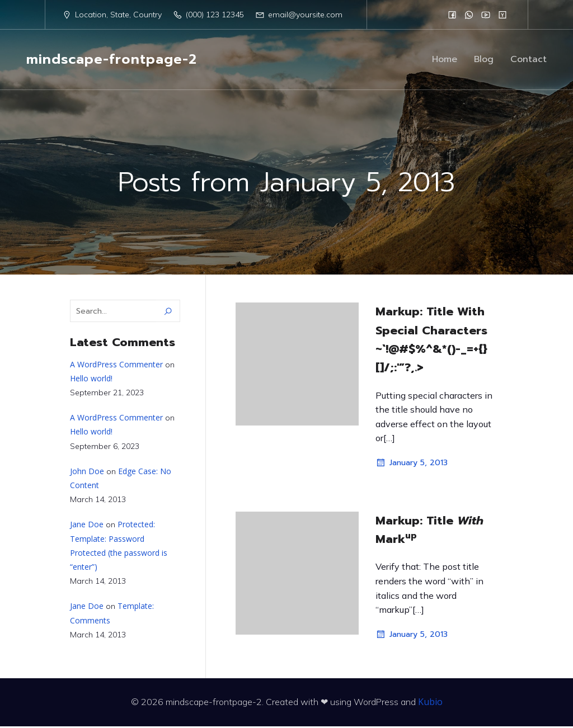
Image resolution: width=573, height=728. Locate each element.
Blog (484, 60)
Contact (529, 60)
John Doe (87, 473)
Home (445, 60)
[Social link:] (452, 15)
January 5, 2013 (412, 465)
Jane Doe (87, 526)
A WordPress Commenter (116, 366)
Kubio (430, 703)
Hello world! (91, 380)
